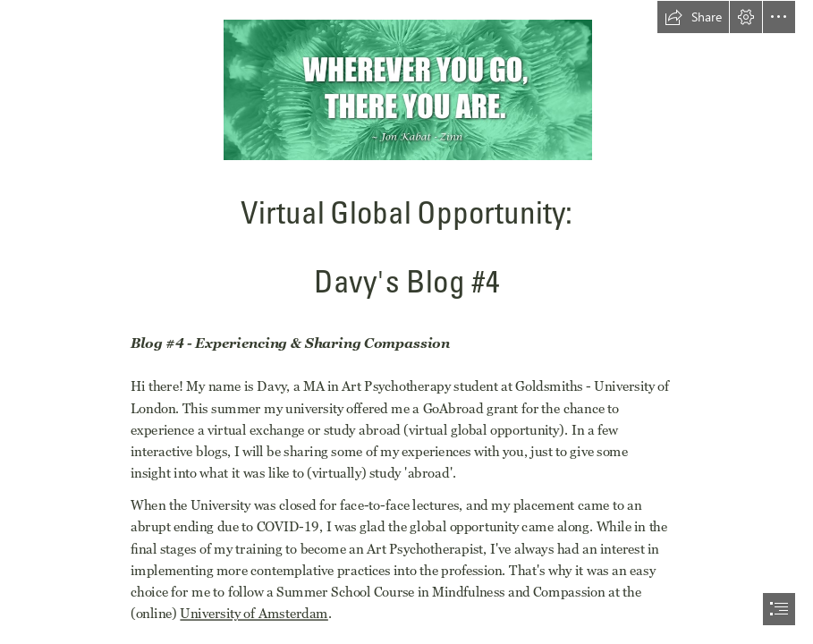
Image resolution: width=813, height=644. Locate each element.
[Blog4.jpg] (407, 89)
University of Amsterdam (254, 614)
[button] (693, 17)
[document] (406, 322)
